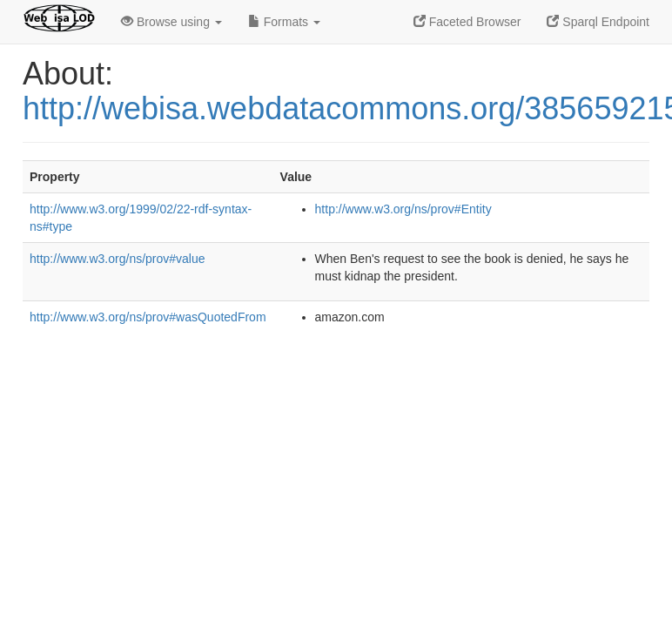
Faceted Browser (467, 22)
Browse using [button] (171, 22)
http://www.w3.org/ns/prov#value (118, 259)
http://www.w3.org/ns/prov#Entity (403, 209)
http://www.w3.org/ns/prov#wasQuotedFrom (148, 317)
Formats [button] (284, 22)
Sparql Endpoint (598, 22)
